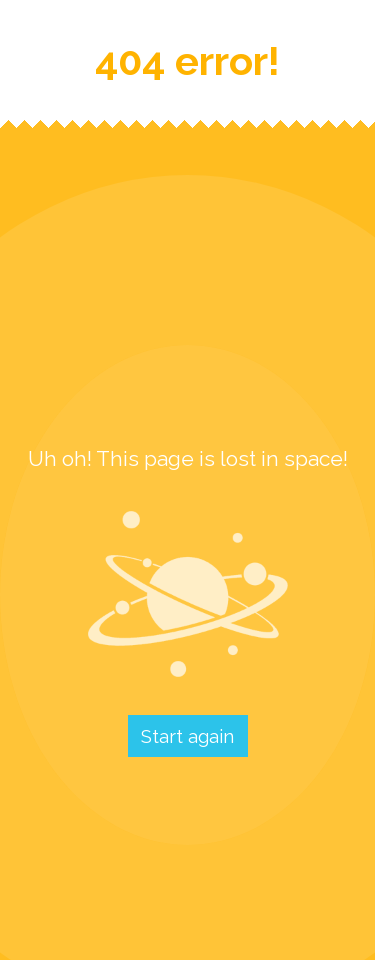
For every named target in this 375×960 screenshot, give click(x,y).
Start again (187, 736)
